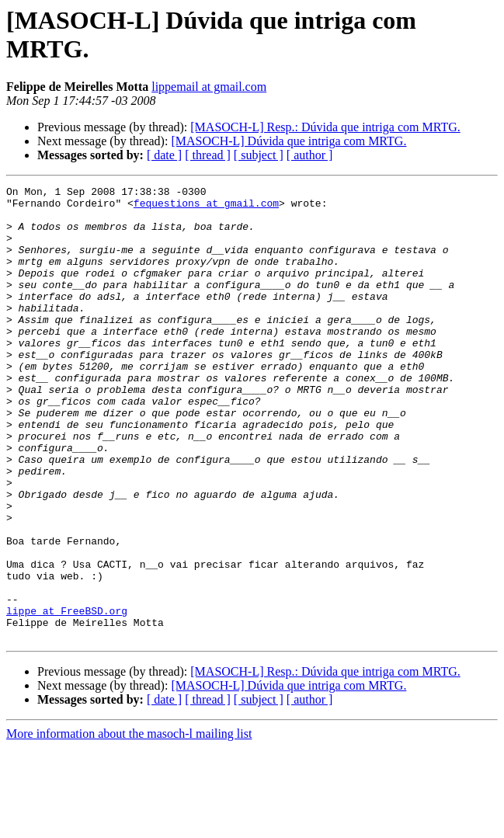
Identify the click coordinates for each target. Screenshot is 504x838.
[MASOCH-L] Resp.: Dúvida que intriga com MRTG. (325, 127)
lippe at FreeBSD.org (67, 697)
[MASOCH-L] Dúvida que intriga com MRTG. (288, 141)
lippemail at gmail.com (209, 87)
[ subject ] (259, 155)
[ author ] (310, 155)
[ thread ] (208, 155)
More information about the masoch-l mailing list (129, 824)
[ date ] (164, 155)
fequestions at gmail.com (206, 207)
